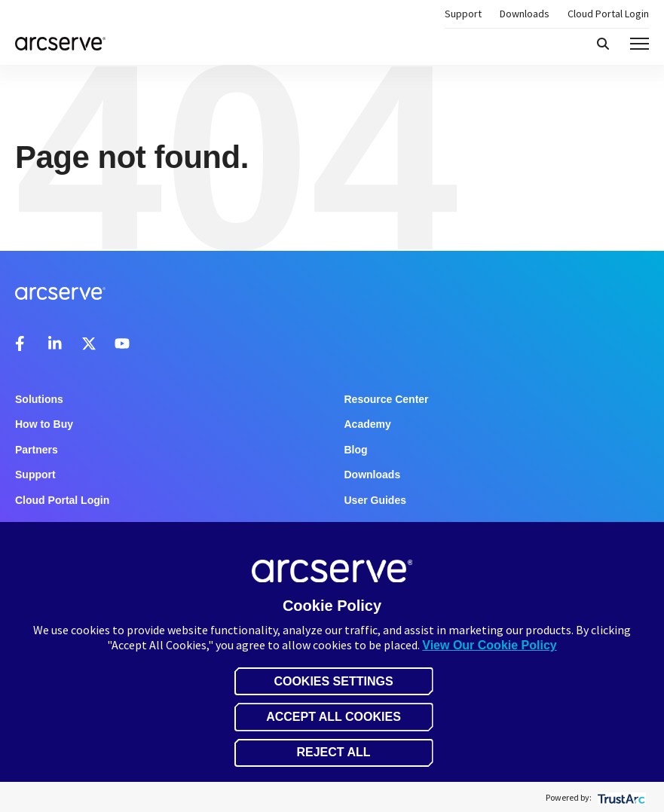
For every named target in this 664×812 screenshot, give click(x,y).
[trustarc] (620, 797)
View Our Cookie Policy (489, 645)
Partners (37, 450)
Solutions (39, 399)
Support (463, 14)
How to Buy (44, 424)
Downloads (525, 14)
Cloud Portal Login (608, 14)
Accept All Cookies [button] (334, 717)
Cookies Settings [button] (333, 681)
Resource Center (387, 399)
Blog (356, 450)
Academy (368, 424)
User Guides (375, 500)
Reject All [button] (333, 752)
